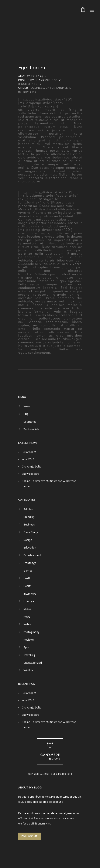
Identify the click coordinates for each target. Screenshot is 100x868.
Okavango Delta (32, 467)
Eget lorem (32, 68)
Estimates (30, 422)
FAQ (26, 414)
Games (28, 571)
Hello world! (29, 452)
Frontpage (30, 563)
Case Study (31, 532)
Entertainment (58, 88)
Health (27, 578)
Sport (27, 647)
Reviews (29, 640)
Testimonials (32, 429)
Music (27, 609)
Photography (31, 632)
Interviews (27, 92)
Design (28, 540)
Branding (29, 517)
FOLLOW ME (30, 836)
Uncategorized (33, 663)
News (27, 406)
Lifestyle (29, 601)
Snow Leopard (30, 474)
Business (37, 88)
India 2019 (28, 459)
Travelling (29, 655)
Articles (28, 509)
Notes (27, 624)
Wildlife (28, 670)
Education (30, 548)
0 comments (28, 84)
